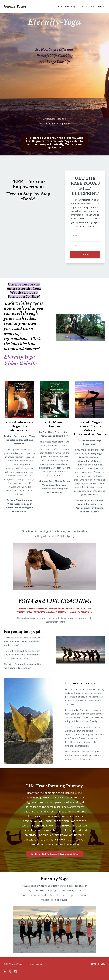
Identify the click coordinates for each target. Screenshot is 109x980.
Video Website (22, 363)
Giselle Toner (15, 6)
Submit (85, 254)
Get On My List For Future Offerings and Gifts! (55, 854)
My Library (70, 6)
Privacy (102, 964)
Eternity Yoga (21, 357)
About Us (83, 6)
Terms (92, 964)
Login (101, 6)
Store (59, 6)
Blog (93, 6)
